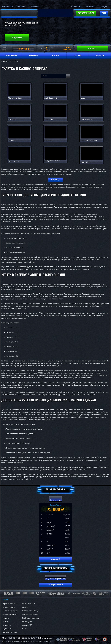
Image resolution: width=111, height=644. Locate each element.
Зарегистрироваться (86, 13)
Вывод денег (27, 622)
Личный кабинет (9, 607)
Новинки (33, 56)
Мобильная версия (10, 615)
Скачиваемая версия (30, 615)
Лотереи (35, 7)
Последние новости (56, 585)
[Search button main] (68, 76)
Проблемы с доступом (31, 618)
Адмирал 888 (7, 629)
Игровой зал (7, 7)
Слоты (55, 56)
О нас (24, 629)
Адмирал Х (7, 625)
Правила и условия (10, 632)
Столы (78, 56)
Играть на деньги (29, 604)
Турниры (21, 7)
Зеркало (6, 618)
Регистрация (93, 49)
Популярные (11, 56)
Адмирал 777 (27, 625)
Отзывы (6, 622)
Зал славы (76, 7)
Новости (90, 7)
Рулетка (100, 56)
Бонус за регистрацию (11, 611)
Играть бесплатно (9, 604)
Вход (104, 13)
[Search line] (54, 76)
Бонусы (25, 607)
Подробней (55, 560)
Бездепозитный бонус (30, 611)
